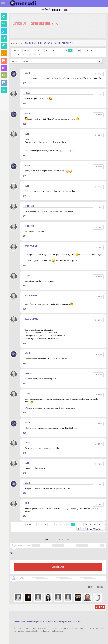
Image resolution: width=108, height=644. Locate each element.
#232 (25, 343)
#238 (25, 473)
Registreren (58, 10)
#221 (25, 83)
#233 (25, 363)
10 (62, 50)
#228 (25, 236)
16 (87, 50)
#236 (25, 433)
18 (96, 50)
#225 (25, 176)
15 (83, 50)
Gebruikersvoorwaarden (25, 621)
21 (19, 54)
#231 (25, 309)
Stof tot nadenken (44, 43)
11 (66, 50)
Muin (27, 134)
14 (79, 50)
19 (101, 50)
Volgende (32, 54)
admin (27, 73)
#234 (25, 384)
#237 (25, 453)
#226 (25, 196)
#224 (25, 155)
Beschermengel (31, 246)
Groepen (68, 621)
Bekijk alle (100, 607)
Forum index (28, 43)
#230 (25, 286)
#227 (25, 216)
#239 (25, 493)
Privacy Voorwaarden (47, 621)
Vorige (27, 50)
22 (23, 54)
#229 (25, 266)
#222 (25, 104)
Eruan (27, 93)
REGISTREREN (58, 567)
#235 (25, 413)
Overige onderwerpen (63, 43)
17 (92, 50)
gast (27, 503)
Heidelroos (30, 206)
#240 (25, 516)
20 (14, 54)
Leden (60, 621)
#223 (25, 124)
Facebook (77, 621)
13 (74, 50)
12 (70, 50)
